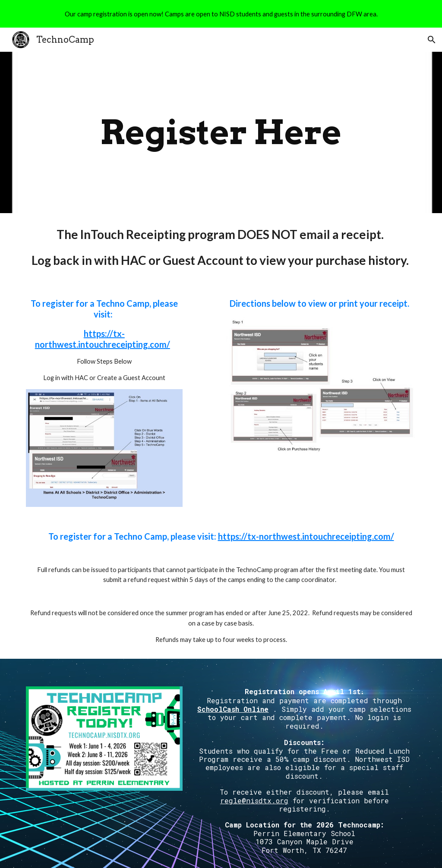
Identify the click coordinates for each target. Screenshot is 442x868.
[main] (221, 132)
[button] (432, 40)
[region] (221, 14)
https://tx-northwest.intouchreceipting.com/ (103, 339)
